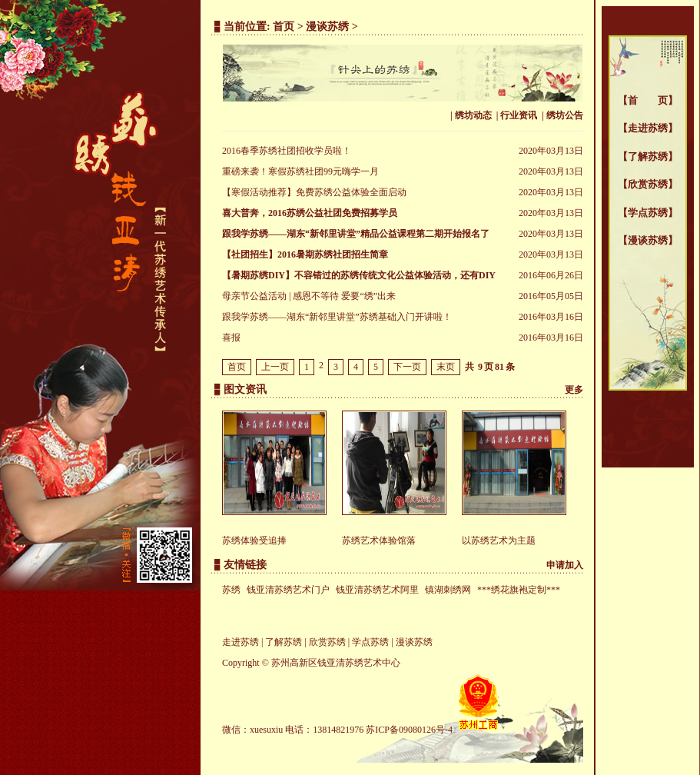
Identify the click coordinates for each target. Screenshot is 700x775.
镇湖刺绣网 (448, 590)
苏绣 (231, 590)
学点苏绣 (648, 213)
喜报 (231, 338)
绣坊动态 (473, 115)
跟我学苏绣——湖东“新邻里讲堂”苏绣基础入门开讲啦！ (337, 317)
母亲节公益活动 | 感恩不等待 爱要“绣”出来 (309, 296)
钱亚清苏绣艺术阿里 (377, 590)
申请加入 (565, 565)
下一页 (407, 367)
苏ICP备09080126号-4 (409, 730)
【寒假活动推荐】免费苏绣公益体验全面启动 (314, 192)
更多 (574, 390)
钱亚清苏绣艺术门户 (288, 590)
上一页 (275, 367)
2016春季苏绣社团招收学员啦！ (287, 151)
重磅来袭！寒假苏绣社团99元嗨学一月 (300, 171)
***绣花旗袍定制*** (519, 590)
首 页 (648, 100)
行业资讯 (519, 115)
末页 (446, 367)
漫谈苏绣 (648, 240)
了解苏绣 (648, 156)
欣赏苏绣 (648, 184)
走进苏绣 (648, 128)
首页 (284, 27)
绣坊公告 (565, 115)
